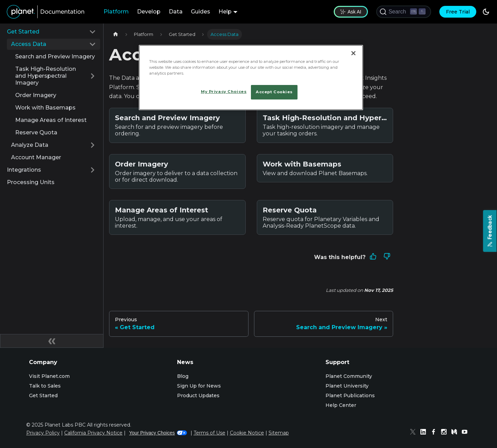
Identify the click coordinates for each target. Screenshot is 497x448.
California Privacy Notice (93, 433)
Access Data (29, 44)
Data (176, 12)
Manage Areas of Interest (51, 120)
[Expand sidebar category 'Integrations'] (92, 170)
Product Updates (198, 395)
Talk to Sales (45, 386)
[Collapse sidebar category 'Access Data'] (92, 44)
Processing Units (31, 182)
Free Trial (458, 12)
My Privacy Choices (224, 92)
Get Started (23, 32)
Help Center (341, 405)
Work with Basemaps (45, 108)
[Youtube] (466, 433)
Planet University (347, 386)
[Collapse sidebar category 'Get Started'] (92, 32)
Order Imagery (36, 95)
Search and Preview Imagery (55, 56)
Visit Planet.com (49, 376)
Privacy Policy (43, 433)
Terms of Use (209, 433)
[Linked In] (425, 433)
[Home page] (116, 34)
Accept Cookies (274, 92)
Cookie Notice (247, 433)
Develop (149, 12)
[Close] (353, 53)
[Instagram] (446, 433)
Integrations (24, 170)
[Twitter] (415, 433)
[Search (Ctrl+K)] (404, 12)
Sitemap (279, 433)
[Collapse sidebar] (52, 341)
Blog (183, 376)
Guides (201, 12)
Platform (116, 12)
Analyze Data (30, 145)
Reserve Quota (36, 132)
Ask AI (351, 12)
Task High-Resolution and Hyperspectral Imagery (46, 76)
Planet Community (349, 376)
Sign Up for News (199, 386)
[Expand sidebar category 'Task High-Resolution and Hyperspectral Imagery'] (92, 76)
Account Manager (36, 157)
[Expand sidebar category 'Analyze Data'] (92, 145)
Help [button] (225, 12)
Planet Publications (350, 395)
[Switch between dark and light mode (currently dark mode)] (486, 12)
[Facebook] (435, 433)
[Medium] (456, 433)
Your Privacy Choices (158, 433)
